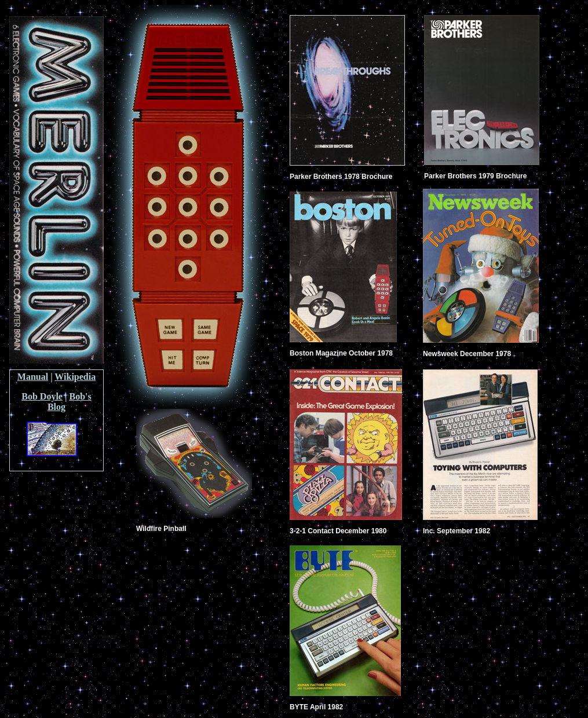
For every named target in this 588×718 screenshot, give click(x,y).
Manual (33, 377)
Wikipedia (75, 377)
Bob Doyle (42, 396)
